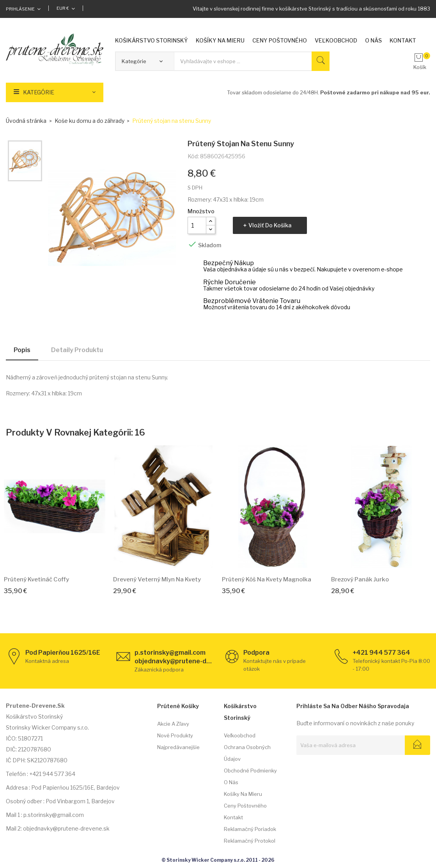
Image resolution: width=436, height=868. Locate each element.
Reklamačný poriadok (250, 829)
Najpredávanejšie (178, 747)
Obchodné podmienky (250, 771)
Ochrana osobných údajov (247, 753)
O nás (231, 782)
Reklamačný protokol (250, 841)
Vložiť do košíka (270, 225)
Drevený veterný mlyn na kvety (157, 579)
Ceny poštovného (245, 806)
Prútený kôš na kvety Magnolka (267, 579)
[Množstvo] (197, 225)
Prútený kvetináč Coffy (36, 579)
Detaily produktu (77, 350)
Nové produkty (175, 735)
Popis (22, 350)
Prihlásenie (20, 9)
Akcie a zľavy (173, 724)
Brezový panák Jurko (360, 579)
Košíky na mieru (243, 794)
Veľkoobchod (240, 735)
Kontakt (233, 817)
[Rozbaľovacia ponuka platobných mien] (66, 8)
